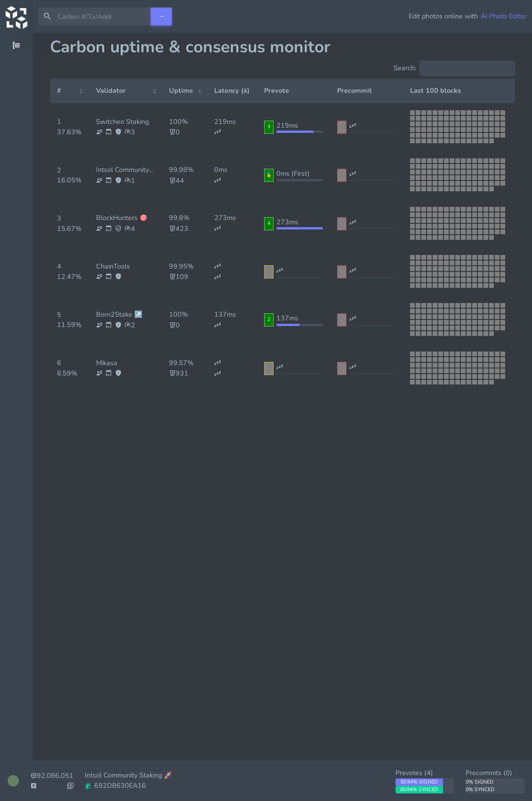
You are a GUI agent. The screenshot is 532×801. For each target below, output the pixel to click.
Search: (454, 68)
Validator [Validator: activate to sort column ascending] (111, 90)
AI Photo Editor (504, 16)
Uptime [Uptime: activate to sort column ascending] (181, 90)
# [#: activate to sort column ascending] (59, 90)
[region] (16, 417)
